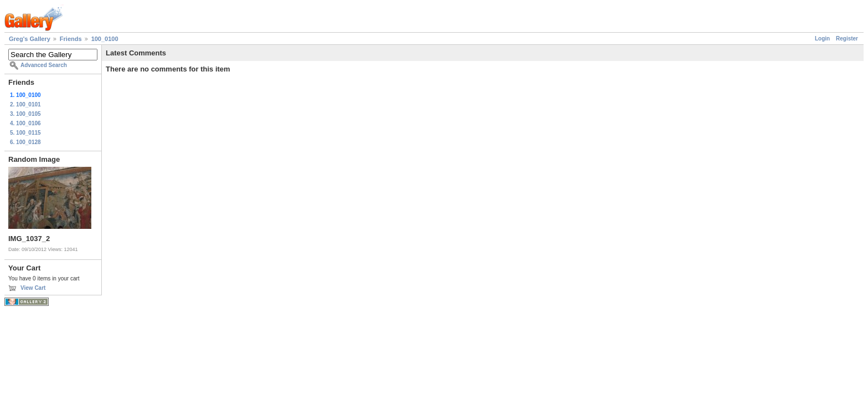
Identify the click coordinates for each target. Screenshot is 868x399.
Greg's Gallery (30, 39)
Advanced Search (44, 65)
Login (822, 39)
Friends (71, 39)
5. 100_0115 (25, 133)
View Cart (33, 288)
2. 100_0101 (25, 104)
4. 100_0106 (25, 123)
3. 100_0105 (25, 114)
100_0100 (105, 39)
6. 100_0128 (25, 142)
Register (847, 39)
